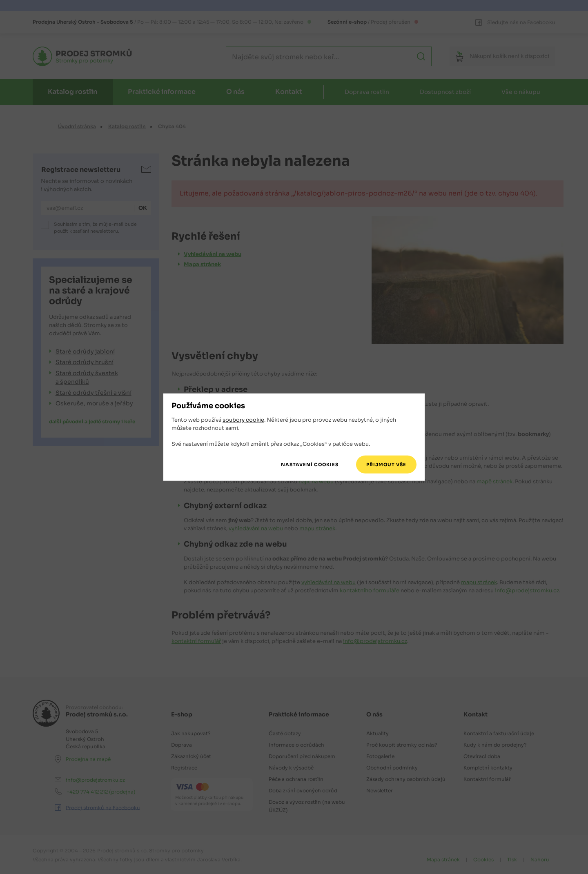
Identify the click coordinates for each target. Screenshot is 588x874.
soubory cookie (243, 420)
